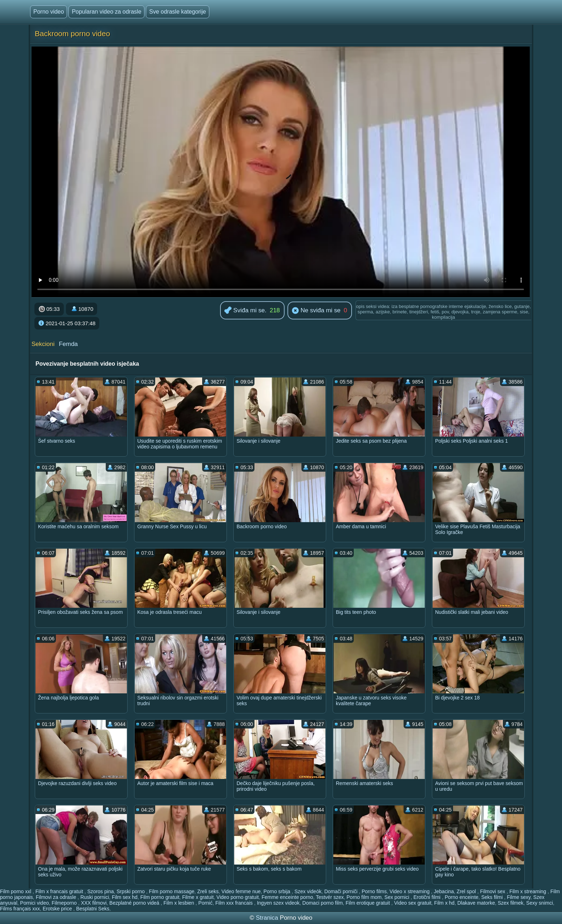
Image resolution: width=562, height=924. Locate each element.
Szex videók (308, 891)
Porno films (374, 891)
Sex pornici (398, 897)
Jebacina (444, 891)
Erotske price (58, 909)
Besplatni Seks (93, 909)
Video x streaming (410, 891)
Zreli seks (208, 891)
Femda (68, 344)
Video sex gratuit (413, 903)
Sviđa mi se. (245, 311)
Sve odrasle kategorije (177, 12)
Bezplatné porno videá (135, 903)
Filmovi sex (493, 891)
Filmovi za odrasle (57, 897)
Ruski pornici (95, 897)
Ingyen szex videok (278, 903)
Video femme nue (241, 891)
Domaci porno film (323, 903)
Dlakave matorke (476, 903)
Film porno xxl (16, 891)
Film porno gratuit (160, 897)
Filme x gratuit (198, 897)
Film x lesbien (179, 903)
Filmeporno (65, 903)
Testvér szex (330, 897)
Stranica (268, 918)
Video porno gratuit (238, 897)
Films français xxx (20, 909)
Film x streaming (528, 891)
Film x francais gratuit (60, 891)
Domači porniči (342, 891)
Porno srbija (278, 891)
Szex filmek (511, 903)
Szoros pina (101, 891)
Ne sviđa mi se (316, 311)
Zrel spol (467, 891)
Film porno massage (172, 891)
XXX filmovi (94, 903)
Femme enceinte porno (287, 897)
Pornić (205, 903)
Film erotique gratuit (368, 903)
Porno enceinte (462, 897)
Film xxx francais (235, 903)
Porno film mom (364, 897)
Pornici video (34, 903)
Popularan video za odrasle (106, 12)
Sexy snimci (540, 903)
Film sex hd (125, 897)
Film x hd (444, 903)
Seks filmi (493, 897)
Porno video (49, 12)
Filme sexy (519, 897)
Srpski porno (131, 891)
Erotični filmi (428, 897)
